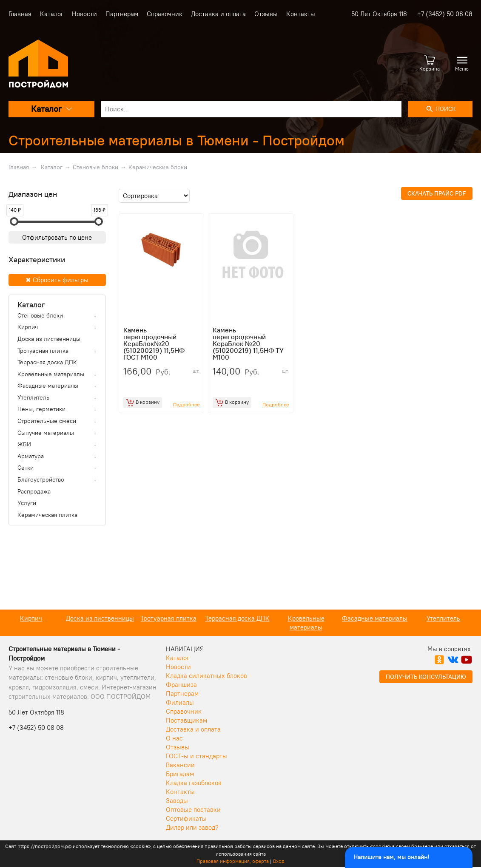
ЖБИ (24, 444)
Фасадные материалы (48, 386)
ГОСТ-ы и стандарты (196, 756)
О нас (174, 738)
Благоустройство (41, 479)
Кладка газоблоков (194, 783)
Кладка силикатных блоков (206, 676)
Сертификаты (186, 818)
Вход (279, 861)
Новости (84, 14)
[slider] (14, 221)
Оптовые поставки (193, 810)
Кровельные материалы (51, 374)
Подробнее (186, 404)
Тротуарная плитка (43, 351)
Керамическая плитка (47, 515)
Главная (20, 14)
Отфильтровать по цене (57, 237)
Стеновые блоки (95, 167)
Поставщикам (186, 720)
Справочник (165, 14)
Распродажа (34, 491)
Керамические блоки (158, 167)
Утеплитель (33, 397)
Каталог (52, 14)
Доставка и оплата (218, 14)
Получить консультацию (426, 677)
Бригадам (180, 774)
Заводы (177, 801)
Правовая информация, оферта (233, 861)
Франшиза (181, 685)
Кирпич (28, 327)
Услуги (27, 503)
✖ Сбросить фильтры (57, 280)
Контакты (301, 14)
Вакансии (180, 765)
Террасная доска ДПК (47, 362)
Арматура (31, 456)
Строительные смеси (47, 421)
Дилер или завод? (192, 827)
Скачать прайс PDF (437, 193)
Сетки (26, 468)
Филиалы (180, 702)
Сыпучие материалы (46, 433)
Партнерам (122, 14)
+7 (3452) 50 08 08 (445, 14)
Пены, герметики (41, 409)
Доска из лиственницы (49, 339)
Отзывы (266, 14)
